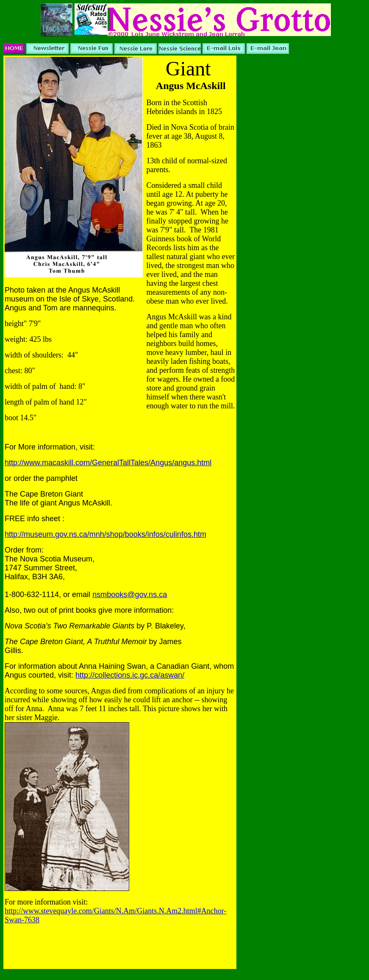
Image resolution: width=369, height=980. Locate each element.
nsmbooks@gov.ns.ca (130, 595)
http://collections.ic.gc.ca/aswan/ (130, 675)
